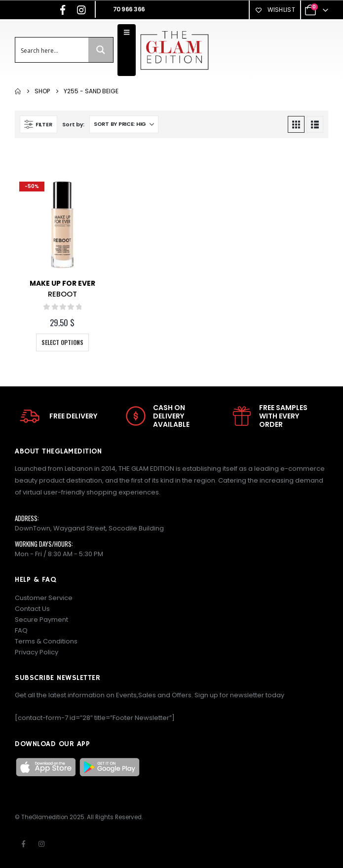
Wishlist (275, 10)
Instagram (41, 844)
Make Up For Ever (62, 283)
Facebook (23, 844)
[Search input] (52, 50)
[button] (38, 124)
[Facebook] (63, 10)
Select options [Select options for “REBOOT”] (62, 342)
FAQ (21, 630)
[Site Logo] (174, 50)
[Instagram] (81, 10)
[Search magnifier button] (101, 50)
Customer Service (44, 598)
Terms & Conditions (46, 641)
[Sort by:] (124, 124)
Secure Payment (41, 620)
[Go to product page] (62, 225)
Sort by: (73, 124)
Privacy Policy (37, 652)
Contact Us (32, 609)
